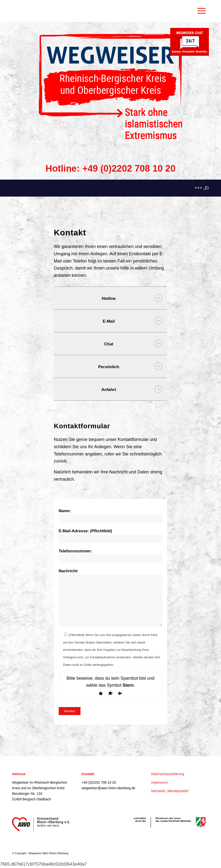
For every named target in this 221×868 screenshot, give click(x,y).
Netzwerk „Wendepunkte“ (170, 791)
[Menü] (199, 11)
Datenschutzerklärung (168, 774)
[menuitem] (201, 11)
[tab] (111, 298)
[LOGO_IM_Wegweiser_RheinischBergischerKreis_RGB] (110, 87)
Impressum (159, 782)
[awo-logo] (41, 824)
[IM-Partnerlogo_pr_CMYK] (169, 822)
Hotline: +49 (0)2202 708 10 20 (110, 168)
